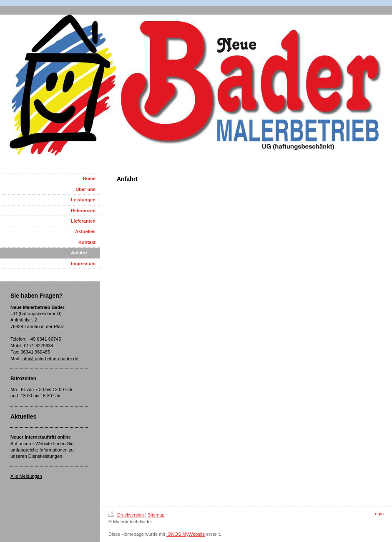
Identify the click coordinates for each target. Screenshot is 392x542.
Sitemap (156, 515)
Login (378, 514)
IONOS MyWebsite (186, 534)
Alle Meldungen (26, 476)
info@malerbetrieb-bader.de (50, 359)
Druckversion (127, 515)
